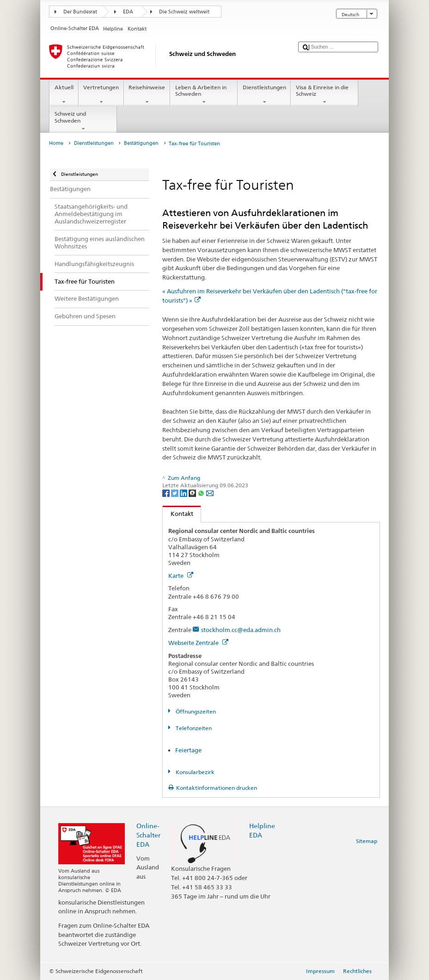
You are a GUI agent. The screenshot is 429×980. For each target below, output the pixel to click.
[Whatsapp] (202, 493)
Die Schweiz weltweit (184, 12)
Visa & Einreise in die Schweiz (325, 95)
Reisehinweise (147, 95)
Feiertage (188, 750)
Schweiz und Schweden (83, 121)
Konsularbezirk (194, 772)
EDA (128, 12)
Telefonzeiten (193, 728)
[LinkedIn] (184, 493)
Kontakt (178, 514)
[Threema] (193, 493)
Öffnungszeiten (195, 711)
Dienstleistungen (264, 95)
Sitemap (367, 841)
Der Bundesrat (80, 12)
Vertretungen (101, 95)
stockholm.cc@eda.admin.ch (241, 630)
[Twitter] (175, 493)
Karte (181, 576)
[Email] (210, 493)
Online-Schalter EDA (148, 835)
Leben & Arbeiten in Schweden (204, 95)
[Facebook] (167, 493)
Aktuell (64, 95)
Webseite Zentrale (198, 643)
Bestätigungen (141, 143)
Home (56, 143)
